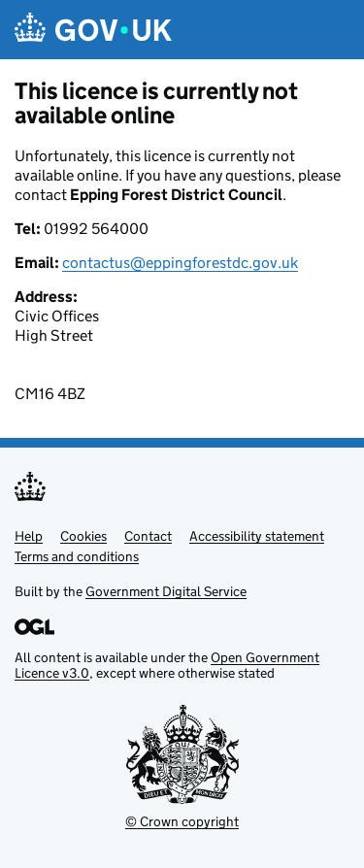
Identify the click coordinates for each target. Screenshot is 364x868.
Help (29, 536)
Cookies (83, 536)
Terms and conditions (77, 556)
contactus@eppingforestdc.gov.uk (180, 263)
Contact (148, 536)
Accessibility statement (257, 536)
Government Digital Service (166, 591)
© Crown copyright (182, 821)
